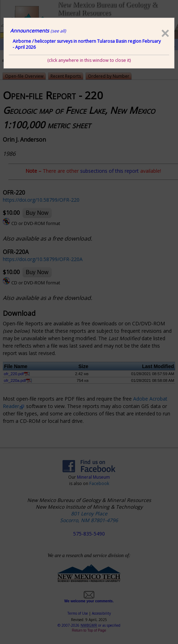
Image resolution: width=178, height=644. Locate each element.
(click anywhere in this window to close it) (89, 60)
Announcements (38, 31)
